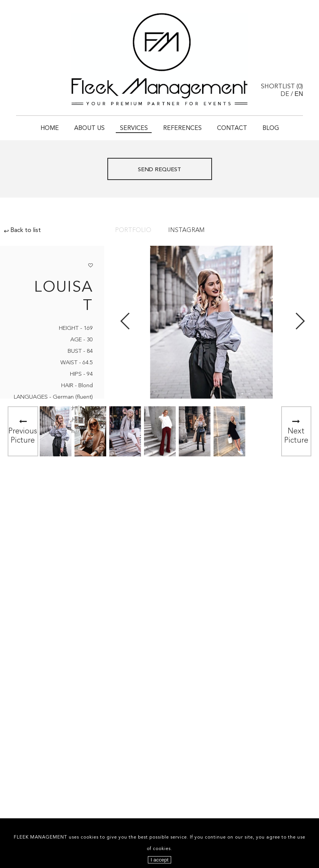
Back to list (22, 230)
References (182, 128)
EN (299, 94)
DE (285, 94)
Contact (232, 128)
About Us (89, 128)
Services (134, 128)
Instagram (186, 230)
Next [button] (300, 321)
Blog (271, 128)
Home (50, 128)
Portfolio (133, 230)
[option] (56, 431)
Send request (159, 170)
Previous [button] (125, 321)
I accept (159, 860)
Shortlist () (282, 87)
